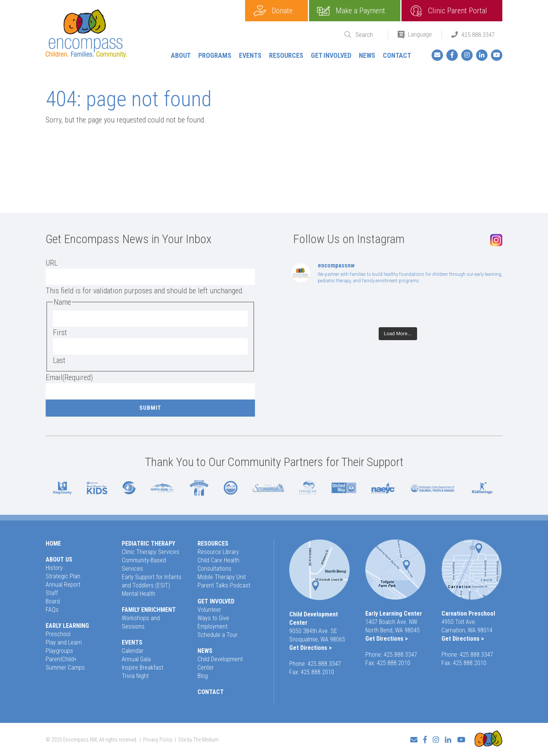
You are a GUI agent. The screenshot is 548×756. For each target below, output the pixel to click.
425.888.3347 (478, 35)
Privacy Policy (158, 740)
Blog (203, 676)
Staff (52, 593)
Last (59, 360)
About (181, 55)
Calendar (133, 651)
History (54, 568)
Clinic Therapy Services (151, 552)
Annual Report (63, 585)
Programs (215, 55)
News (367, 55)
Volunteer (209, 610)
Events (250, 55)
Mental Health (139, 594)
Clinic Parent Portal (458, 11)
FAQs (52, 610)
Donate (282, 11)
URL (52, 263)
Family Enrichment (149, 610)
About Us (59, 559)
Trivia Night (135, 676)
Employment (213, 626)
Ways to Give (213, 618)
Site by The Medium (198, 740)
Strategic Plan (63, 576)
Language (420, 34)
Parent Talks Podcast (224, 585)
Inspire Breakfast (143, 668)
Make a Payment (360, 11)
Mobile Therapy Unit (222, 577)
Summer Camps (65, 668)
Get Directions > (311, 648)
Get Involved (331, 55)
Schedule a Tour (217, 635)
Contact (397, 55)
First (60, 333)
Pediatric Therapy (148, 544)
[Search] (367, 35)
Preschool (58, 634)
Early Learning (67, 626)
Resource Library (218, 552)
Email (69, 377)
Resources (286, 55)
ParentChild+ (61, 659)
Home (53, 544)
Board (53, 601)
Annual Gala (136, 659)
